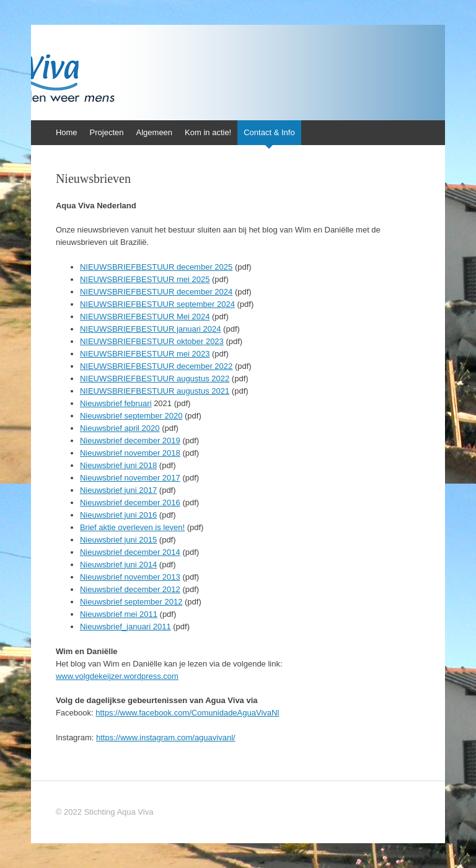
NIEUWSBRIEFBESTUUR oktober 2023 (152, 341)
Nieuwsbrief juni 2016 (118, 515)
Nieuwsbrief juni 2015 (118, 540)
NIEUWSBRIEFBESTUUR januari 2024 (151, 329)
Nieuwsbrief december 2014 (130, 552)
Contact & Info (269, 132)
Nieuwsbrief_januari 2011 (126, 627)
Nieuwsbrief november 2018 (130, 453)
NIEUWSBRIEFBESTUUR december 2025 (156, 267)
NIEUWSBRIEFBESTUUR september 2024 (157, 304)
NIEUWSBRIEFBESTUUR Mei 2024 (145, 317)
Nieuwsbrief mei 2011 (119, 614)
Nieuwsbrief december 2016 (130, 503)
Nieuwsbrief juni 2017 (118, 490)
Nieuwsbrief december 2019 (130, 441)
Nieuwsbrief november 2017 (130, 478)
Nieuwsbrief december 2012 (130, 589)
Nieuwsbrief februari (116, 403)
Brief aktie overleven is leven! (132, 527)
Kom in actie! (208, 132)
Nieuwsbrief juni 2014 (118, 565)
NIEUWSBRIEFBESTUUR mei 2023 (145, 354)
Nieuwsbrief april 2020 (120, 428)
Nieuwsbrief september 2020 (131, 416)
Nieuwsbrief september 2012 (131, 602)
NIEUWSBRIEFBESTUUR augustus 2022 (155, 379)
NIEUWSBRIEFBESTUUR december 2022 (156, 366)
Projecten (107, 132)
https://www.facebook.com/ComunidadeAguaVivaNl (187, 713)
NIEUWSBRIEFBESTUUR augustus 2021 (155, 391)
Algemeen (155, 132)
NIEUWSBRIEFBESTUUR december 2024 (156, 292)
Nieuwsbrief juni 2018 (118, 465)
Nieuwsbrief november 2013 (130, 577)
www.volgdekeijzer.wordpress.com (117, 676)
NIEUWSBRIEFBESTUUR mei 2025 (145, 279)
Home (67, 132)
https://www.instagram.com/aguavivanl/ (166, 737)
